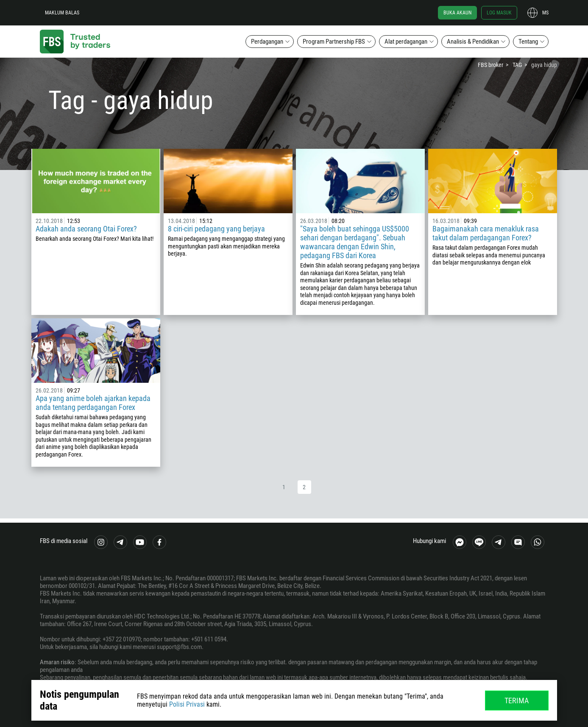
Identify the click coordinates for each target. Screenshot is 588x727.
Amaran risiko (57, 662)
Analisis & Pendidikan (473, 42)
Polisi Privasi (187, 704)
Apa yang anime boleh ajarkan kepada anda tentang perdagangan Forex (93, 403)
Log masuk (499, 13)
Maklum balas (62, 13)
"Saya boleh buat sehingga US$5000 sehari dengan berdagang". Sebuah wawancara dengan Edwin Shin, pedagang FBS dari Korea (355, 242)
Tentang (528, 42)
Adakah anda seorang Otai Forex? (86, 229)
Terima (517, 701)
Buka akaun (457, 13)
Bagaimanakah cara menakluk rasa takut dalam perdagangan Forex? (486, 233)
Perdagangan (267, 42)
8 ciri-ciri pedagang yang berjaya (216, 229)
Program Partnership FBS (334, 42)
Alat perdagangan (406, 42)
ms (545, 13)
